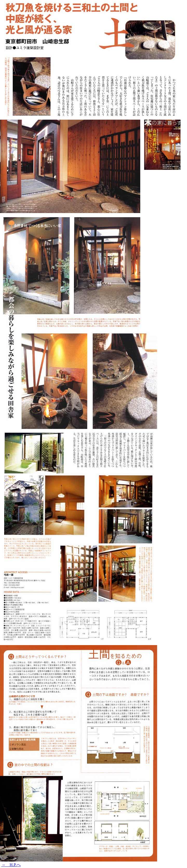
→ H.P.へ (11, 865)
